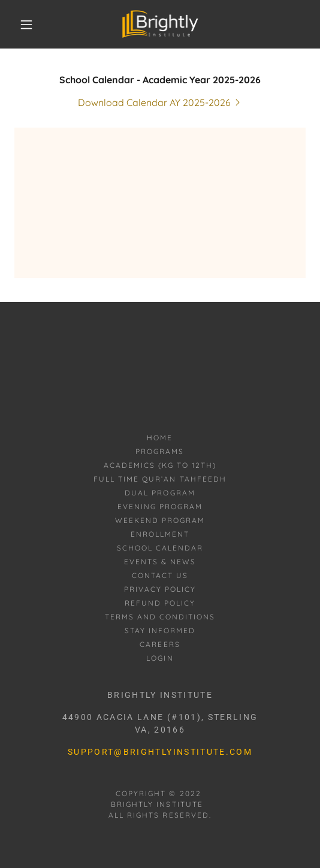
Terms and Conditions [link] (160, 617)
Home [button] (160, 438)
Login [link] (160, 658)
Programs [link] (160, 451)
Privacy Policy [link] (160, 589)
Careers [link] (160, 644)
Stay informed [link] (160, 630)
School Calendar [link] (160, 548)
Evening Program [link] (160, 506)
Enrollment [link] (160, 534)
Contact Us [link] (160, 575)
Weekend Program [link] (160, 520)
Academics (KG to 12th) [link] (160, 465)
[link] (160, 24)
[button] (29, 25)
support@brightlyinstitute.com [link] (160, 752)
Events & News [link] (160, 562)
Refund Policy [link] (160, 603)
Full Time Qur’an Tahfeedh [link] (160, 479)
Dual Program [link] (160, 493)
